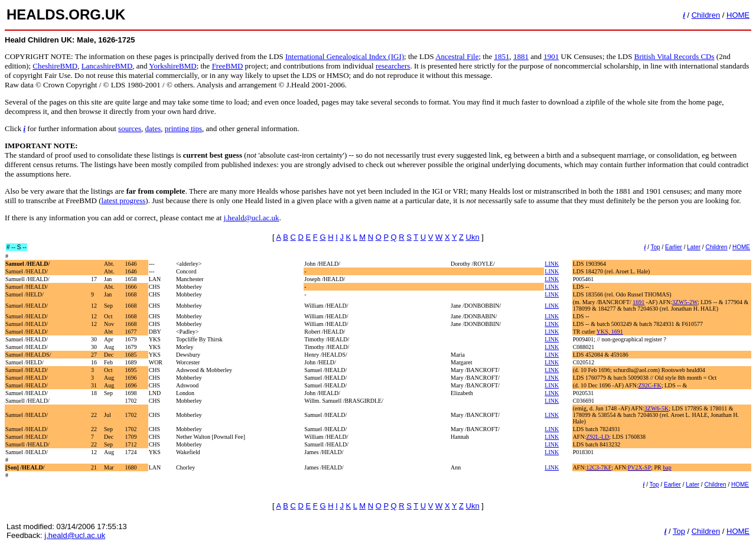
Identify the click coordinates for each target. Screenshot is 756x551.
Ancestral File (457, 56)
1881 (521, 56)
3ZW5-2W (685, 302)
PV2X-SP (639, 467)
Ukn (473, 237)
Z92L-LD (597, 437)
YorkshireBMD (172, 66)
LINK (552, 264)
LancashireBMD (107, 66)
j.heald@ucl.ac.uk (252, 218)
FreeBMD (228, 66)
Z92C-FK (650, 385)
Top (656, 247)
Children (706, 15)
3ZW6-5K (656, 408)
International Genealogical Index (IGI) (345, 56)
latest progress (124, 200)
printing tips (183, 128)
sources (130, 128)
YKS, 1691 (610, 332)
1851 (501, 56)
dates (153, 128)
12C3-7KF (599, 467)
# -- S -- (17, 247)
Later (694, 247)
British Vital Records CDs (674, 56)
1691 (638, 302)
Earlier (674, 247)
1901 (551, 56)
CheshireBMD (55, 66)
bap (667, 467)
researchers (393, 66)
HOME (738, 15)
